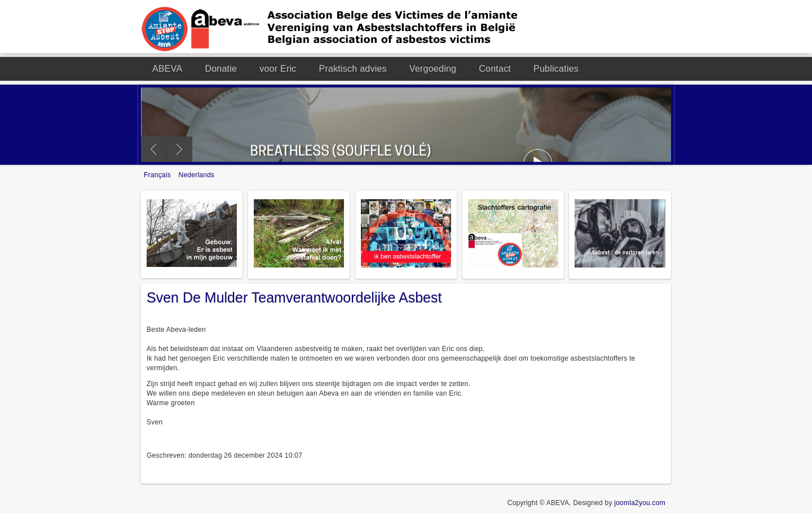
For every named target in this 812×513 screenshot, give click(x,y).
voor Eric (278, 69)
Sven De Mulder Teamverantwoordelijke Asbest (294, 297)
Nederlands (197, 175)
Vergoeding (433, 69)
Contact (495, 69)
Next (180, 149)
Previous (154, 149)
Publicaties (556, 69)
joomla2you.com (640, 503)
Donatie (221, 69)
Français (158, 175)
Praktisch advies (353, 69)
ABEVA (167, 69)
